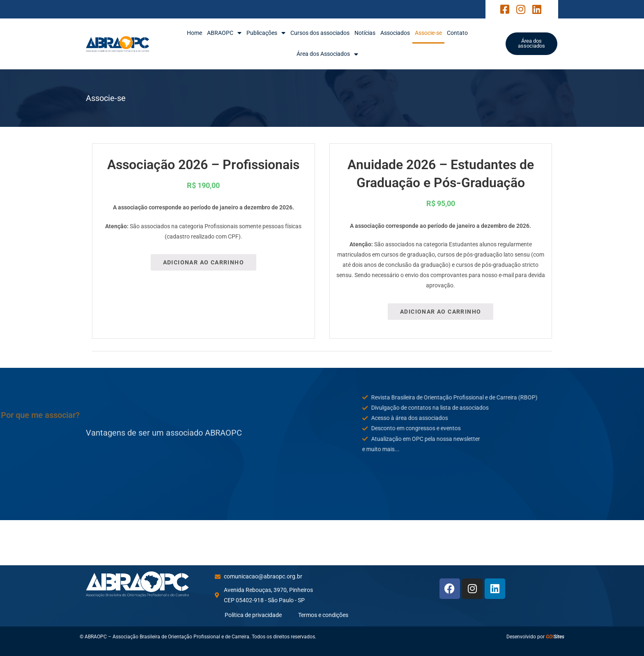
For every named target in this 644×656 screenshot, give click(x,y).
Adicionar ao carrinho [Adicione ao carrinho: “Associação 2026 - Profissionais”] (204, 262)
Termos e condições (323, 615)
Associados (395, 33)
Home (194, 33)
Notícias (365, 33)
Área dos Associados (327, 54)
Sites (555, 637)
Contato (457, 33)
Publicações (266, 33)
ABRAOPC (224, 33)
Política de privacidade (253, 615)
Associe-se (428, 33)
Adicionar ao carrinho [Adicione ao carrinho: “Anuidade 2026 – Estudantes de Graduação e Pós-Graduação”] (440, 312)
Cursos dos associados (320, 33)
